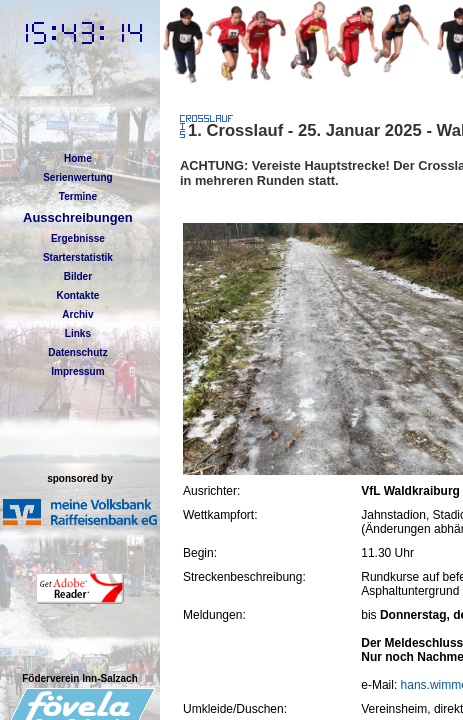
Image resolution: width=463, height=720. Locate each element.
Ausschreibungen (78, 217)
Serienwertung (77, 177)
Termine (78, 196)
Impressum (77, 371)
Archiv (77, 314)
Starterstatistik (78, 257)
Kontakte (78, 295)
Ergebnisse (78, 238)
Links (78, 333)
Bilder (78, 276)
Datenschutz (77, 352)
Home (78, 158)
